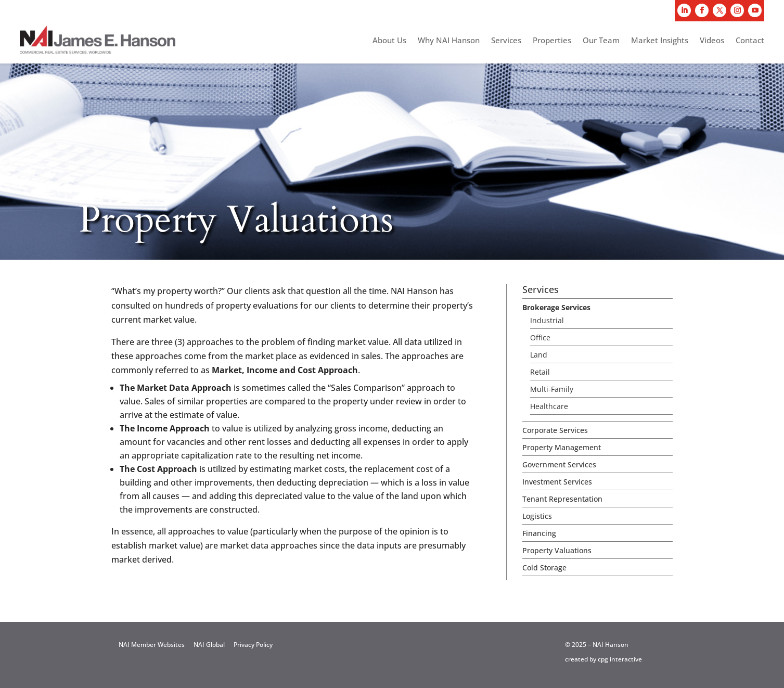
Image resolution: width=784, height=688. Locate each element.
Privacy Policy (253, 645)
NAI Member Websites (152, 645)
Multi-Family (552, 389)
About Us (389, 41)
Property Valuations (557, 550)
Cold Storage (544, 568)
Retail (540, 372)
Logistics (537, 516)
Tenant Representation (562, 499)
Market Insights (660, 41)
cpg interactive (620, 659)
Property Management (562, 447)
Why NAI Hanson (449, 41)
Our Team (601, 41)
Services (506, 41)
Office (540, 337)
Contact (750, 41)
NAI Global (209, 645)
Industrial (547, 320)
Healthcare (549, 406)
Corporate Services (555, 430)
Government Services (559, 464)
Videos (712, 41)
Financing (539, 533)
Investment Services (557, 482)
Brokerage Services (556, 307)
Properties (552, 41)
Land (539, 355)
